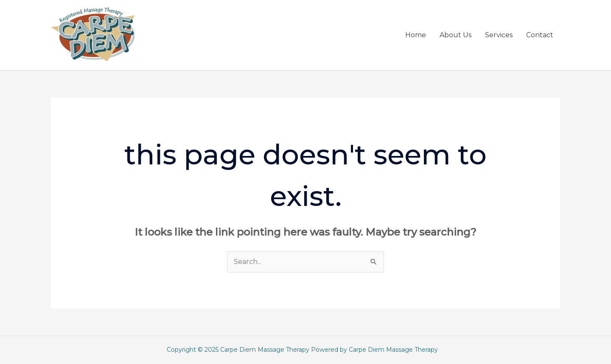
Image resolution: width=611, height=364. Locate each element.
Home (416, 35)
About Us (455, 35)
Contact (540, 35)
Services (499, 35)
